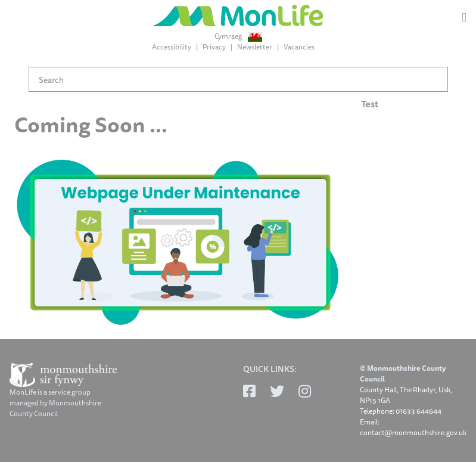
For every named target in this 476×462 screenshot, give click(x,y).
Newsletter (255, 47)
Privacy (214, 47)
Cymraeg (238, 36)
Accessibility (172, 47)
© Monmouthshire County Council (403, 374)
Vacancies (299, 47)
